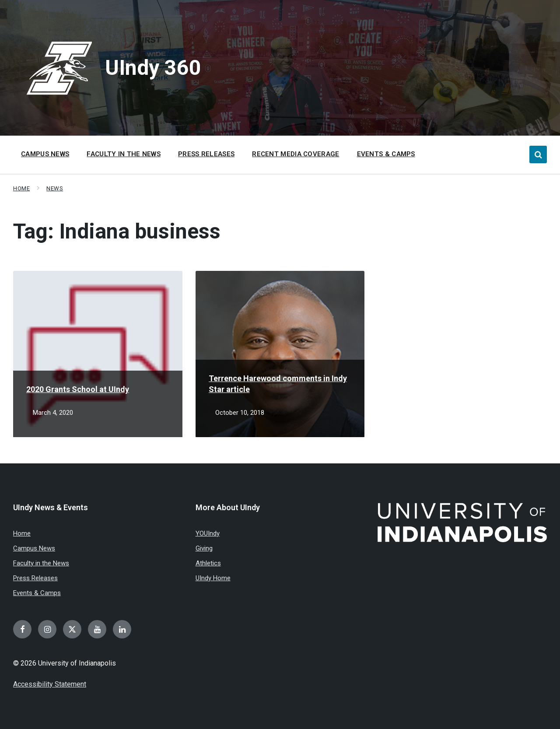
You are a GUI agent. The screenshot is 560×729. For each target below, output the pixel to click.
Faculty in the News (41, 563)
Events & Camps (37, 593)
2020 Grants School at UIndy (78, 389)
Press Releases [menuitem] (206, 154)
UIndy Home (213, 578)
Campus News (34, 548)
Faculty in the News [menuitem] (124, 154)
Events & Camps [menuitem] (386, 154)
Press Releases (35, 578)
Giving (204, 548)
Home (21, 188)
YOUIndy (208, 533)
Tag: (117, 231)
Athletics (208, 563)
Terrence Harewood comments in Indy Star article (278, 384)
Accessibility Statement (50, 684)
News (55, 188)
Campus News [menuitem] (45, 154)
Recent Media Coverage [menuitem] (296, 154)
